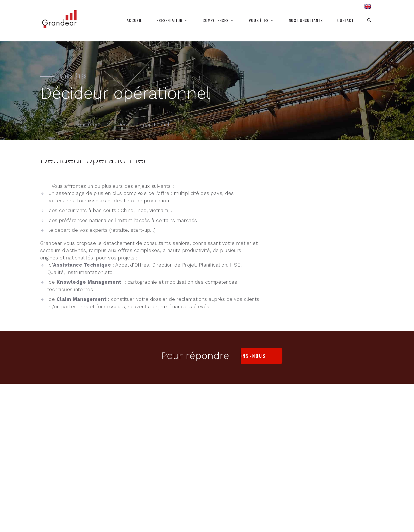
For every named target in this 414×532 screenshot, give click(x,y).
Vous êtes (259, 20)
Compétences (216, 20)
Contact (346, 20)
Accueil (134, 20)
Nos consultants (306, 20)
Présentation (169, 20)
